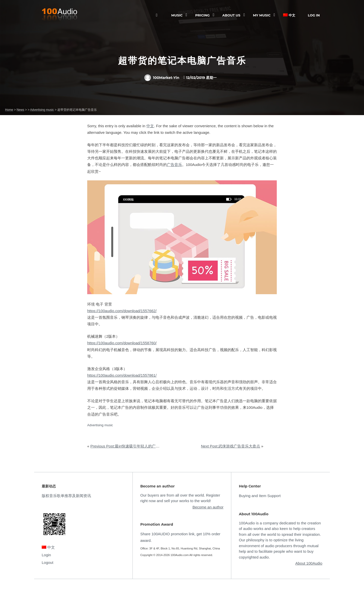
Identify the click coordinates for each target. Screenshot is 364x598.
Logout (48, 562)
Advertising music (100, 425)
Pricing (202, 15)
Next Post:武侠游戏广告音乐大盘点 (231, 446)
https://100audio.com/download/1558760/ (122, 343)
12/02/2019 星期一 (201, 78)
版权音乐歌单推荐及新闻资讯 (66, 496)
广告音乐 (174, 165)
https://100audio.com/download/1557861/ (122, 375)
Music (177, 15)
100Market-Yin (162, 78)
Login (46, 555)
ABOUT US (231, 15)
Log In (314, 15)
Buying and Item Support (260, 496)
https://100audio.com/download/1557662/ (122, 311)
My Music (262, 15)
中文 (289, 15)
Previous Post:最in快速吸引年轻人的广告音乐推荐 (133, 446)
